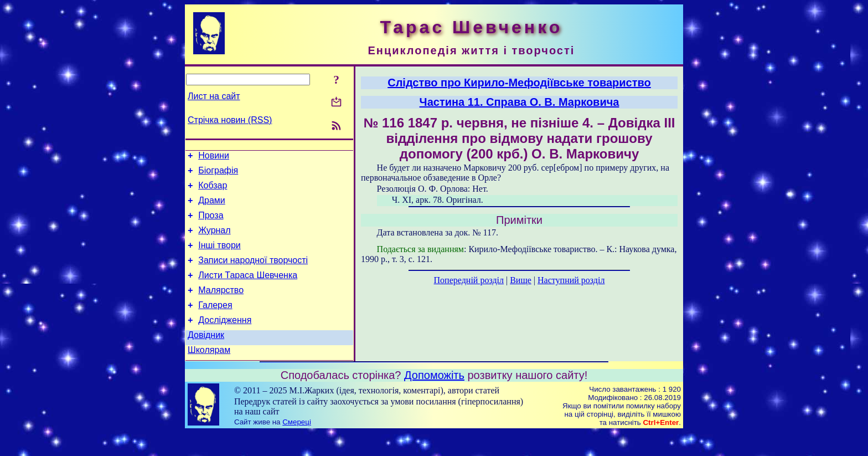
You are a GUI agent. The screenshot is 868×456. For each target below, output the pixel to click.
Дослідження (225, 340)
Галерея (215, 323)
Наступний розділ (571, 280)
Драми (212, 207)
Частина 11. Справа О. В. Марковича (520, 102)
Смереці (297, 445)
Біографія (218, 174)
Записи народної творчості (253, 273)
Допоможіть (434, 398)
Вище (521, 280)
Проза (211, 224)
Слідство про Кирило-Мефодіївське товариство (519, 83)
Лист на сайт (214, 96)
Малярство (221, 307)
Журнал (214, 240)
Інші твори (219, 257)
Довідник (206, 357)
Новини (214, 157)
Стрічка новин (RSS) (230, 120)
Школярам (209, 373)
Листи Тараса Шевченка (248, 290)
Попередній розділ (469, 280)
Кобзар (213, 190)
